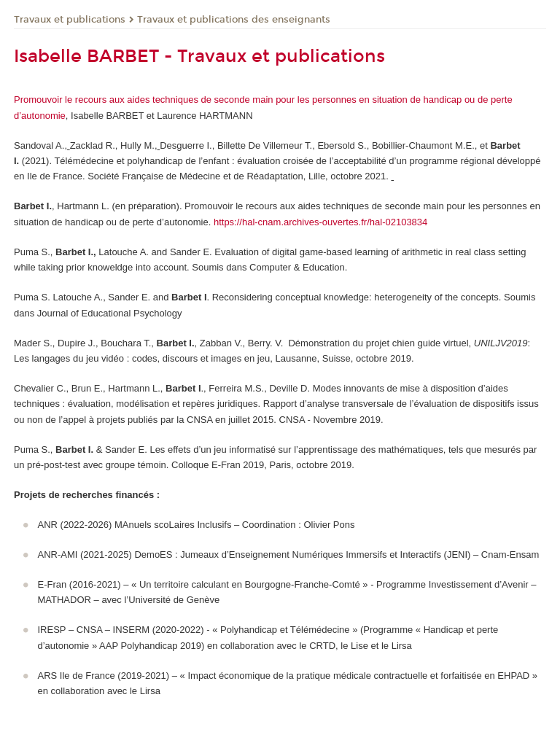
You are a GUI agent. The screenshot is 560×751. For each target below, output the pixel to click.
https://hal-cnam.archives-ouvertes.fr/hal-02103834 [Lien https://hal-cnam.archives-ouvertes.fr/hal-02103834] (320, 222)
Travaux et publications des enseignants (234, 20)
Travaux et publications (70, 20)
